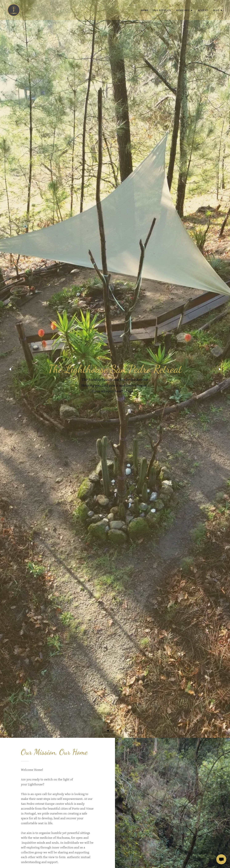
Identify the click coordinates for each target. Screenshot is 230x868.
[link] (14, 10)
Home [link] (145, 10)
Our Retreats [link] (162, 10)
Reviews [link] (203, 10)
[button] (108, 731)
